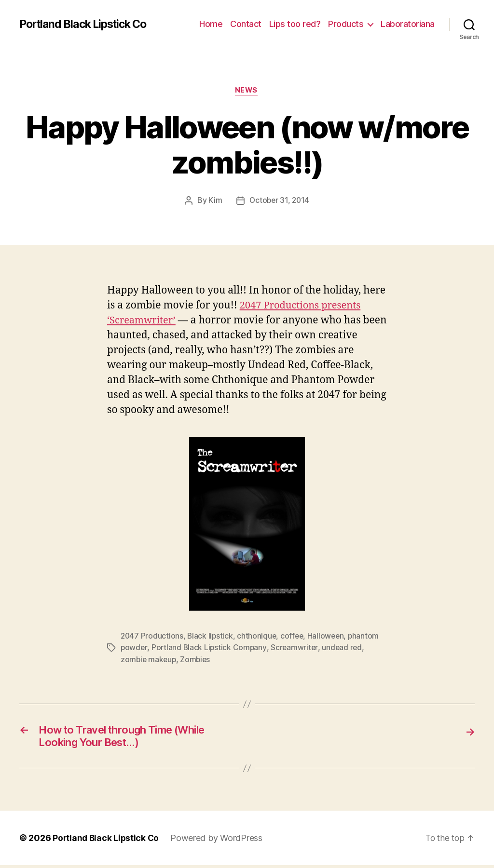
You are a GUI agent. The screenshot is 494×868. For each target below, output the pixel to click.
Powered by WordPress (219, 841)
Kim (214, 201)
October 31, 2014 (280, 201)
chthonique (259, 636)
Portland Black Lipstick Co (88, 24)
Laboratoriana (408, 24)
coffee (295, 636)
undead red (344, 648)
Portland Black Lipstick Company (210, 648)
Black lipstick (211, 636)
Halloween (329, 636)
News (247, 91)
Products (346, 24)
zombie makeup (149, 659)
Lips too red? (295, 24)
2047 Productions (152, 636)
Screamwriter (296, 648)
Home (211, 24)
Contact (246, 24)
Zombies (197, 659)
